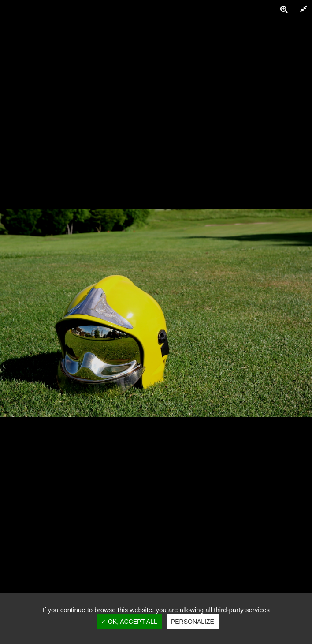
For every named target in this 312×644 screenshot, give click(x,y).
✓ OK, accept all (129, 622)
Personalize (193, 622)
